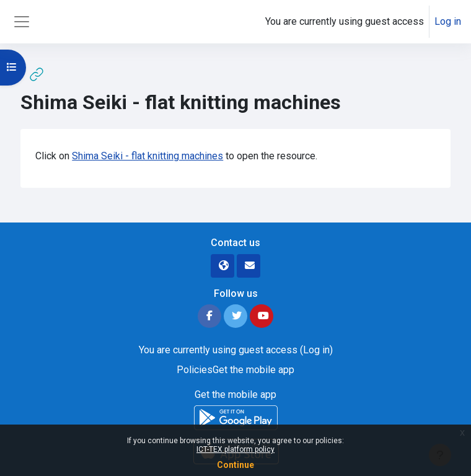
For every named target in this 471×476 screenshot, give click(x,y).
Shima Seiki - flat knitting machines (147, 156)
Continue (235, 465)
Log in (448, 21)
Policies (195, 370)
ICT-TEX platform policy (235, 449)
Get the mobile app (253, 370)
